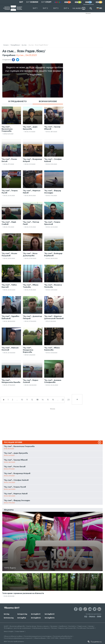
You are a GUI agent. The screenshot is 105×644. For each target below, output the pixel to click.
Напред (91, 626)
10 (22, 400)
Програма (54, 626)
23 (69, 400)
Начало (6, 45)
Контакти (72, 626)
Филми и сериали (43, 626)
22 (63, 400)
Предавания (15, 45)
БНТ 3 (56, 8)
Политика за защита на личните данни (38, 636)
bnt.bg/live (22, 618)
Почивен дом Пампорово (86, 628)
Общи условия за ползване (13, 636)
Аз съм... (24, 45)
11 (27, 400)
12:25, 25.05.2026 (9, 596)
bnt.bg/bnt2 (36, 618)
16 (53, 400)
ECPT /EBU (55, 638)
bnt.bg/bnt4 (50, 618)
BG (101, 8)
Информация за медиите (41, 628)
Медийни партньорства (67, 628)
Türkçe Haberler (20, 631)
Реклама (88, 13)
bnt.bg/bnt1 (36, 614)
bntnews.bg (9, 618)
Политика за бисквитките (63, 636)
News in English (9, 631)
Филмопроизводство (17, 626)
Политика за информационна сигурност (18, 638)
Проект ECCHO (65, 638)
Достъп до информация (22, 628)
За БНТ (6, 626)
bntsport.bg (22, 614)
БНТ (21, 2)
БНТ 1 (35, 8)
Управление (63, 626)
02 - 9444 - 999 (93, 617)
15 (48, 400)
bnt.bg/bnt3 (50, 614)
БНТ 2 (45, 8)
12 (32, 400)
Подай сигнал (82, 626)
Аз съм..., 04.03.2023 (26, 55)
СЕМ (49, 638)
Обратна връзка (40, 638)
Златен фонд (31, 626)
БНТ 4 (66, 8)
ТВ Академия (8, 628)
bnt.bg (7, 614)
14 (43, 400)
